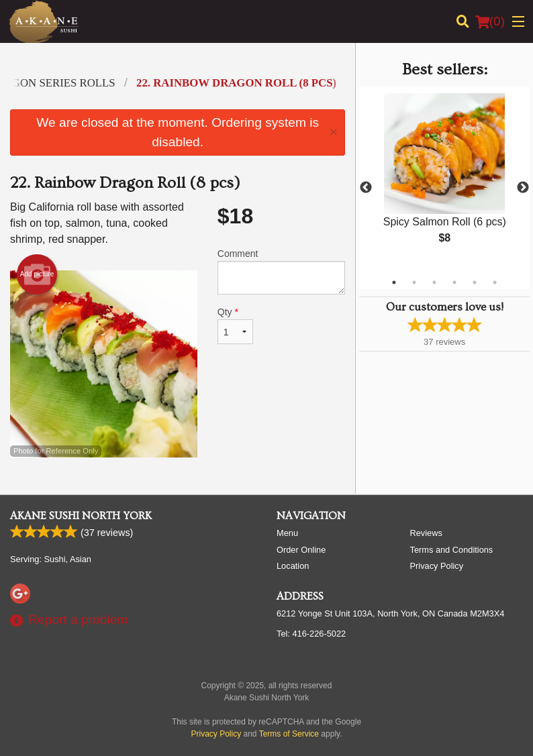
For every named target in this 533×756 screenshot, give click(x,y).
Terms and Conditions (452, 550)
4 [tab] (454, 282)
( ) (490, 21)
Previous (366, 188)
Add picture (37, 274)
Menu (287, 533)
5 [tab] (475, 282)
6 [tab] (495, 282)
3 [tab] (434, 282)
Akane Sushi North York (81, 516)
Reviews (426, 533)
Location (293, 566)
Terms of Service (289, 734)
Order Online (301, 550)
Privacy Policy (437, 566)
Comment (282, 271)
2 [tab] (414, 282)
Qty (235, 325)
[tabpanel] (444, 180)
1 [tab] (394, 282)
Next (523, 188)
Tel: (311, 634)
